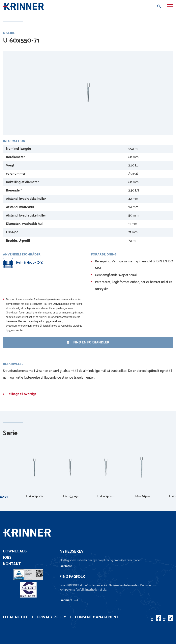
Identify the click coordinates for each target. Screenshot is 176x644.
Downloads (15, 551)
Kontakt (12, 564)
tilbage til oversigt (23, 394)
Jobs (7, 558)
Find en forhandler (88, 342)
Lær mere (66, 600)
